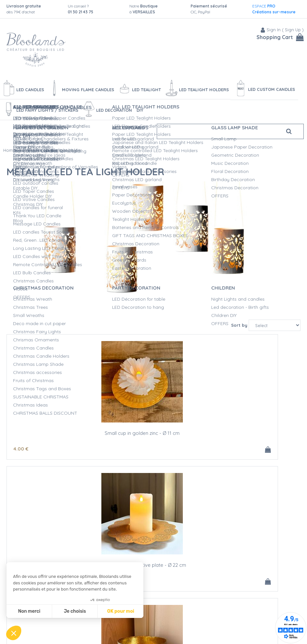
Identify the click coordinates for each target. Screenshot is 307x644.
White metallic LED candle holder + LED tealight (153, 565)
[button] (14, 633)
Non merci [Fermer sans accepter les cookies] (29, 611)
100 (220, 578)
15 (120, 446)
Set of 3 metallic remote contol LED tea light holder (251, 565)
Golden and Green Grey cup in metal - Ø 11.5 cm (252, 433)
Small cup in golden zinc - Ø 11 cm (55, 431)
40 (241, 578)
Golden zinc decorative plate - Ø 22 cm (153, 433)
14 (219, 446)
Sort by (239, 323)
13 (138, 446)
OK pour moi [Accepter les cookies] (121, 611)
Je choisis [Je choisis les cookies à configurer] (75, 611)
